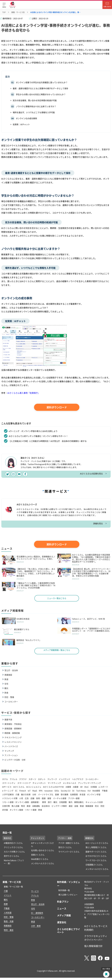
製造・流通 (9, 921)
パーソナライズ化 (46, 794)
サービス (35, 891)
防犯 (102, 806)
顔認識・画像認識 (12, 733)
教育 (44, 802)
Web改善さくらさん (40, 859)
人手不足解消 (8, 794)
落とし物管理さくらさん (96, 847)
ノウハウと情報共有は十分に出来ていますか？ (36, 106)
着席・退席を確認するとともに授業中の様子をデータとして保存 (40, 88)
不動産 (105, 791)
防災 (97, 806)
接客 (49, 798)
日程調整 (63, 802)
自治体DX (46, 806)
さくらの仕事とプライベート (69, 931)
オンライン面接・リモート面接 (23, 810)
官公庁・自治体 (11, 670)
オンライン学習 (94, 794)
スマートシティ (9, 783)
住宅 (6, 684)
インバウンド (64, 779)
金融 (76, 806)
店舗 (32, 798)
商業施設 (8, 675)
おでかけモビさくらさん (96, 856)
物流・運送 (9, 930)
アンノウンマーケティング (89, 783)
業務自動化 (79, 802)
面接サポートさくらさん (96, 852)
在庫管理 (74, 794)
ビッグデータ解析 (59, 806)
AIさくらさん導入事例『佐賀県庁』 (24, 393)
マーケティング (54, 783)
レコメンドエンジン (13, 742)
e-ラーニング (8, 791)
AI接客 (68, 787)
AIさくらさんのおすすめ (53, 787)
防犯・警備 (9, 697)
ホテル (5, 779)
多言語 (82, 794)
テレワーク (52, 779)
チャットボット (39, 783)
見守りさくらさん (11, 856)
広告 (27, 798)
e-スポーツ (103, 787)
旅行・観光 (53, 802)
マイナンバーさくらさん (69, 852)
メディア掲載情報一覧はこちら (57, 650)
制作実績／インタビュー (69, 884)
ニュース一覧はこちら (57, 598)
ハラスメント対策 (10, 798)
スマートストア (24, 783)
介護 (17, 794)
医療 (57, 794)
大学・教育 (36, 926)
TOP (4, 12)
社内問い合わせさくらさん (43, 850)
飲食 (6, 693)
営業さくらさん (38, 855)
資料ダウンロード (57, 407)
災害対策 (6, 806)
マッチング (9, 751)
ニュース (62, 908)
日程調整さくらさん (94, 865)
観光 (6, 688)
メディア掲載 (64, 915)
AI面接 (76, 787)
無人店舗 (15, 806)
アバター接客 (74, 798)
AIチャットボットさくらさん (42, 844)
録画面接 (89, 806)
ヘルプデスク (78, 779)
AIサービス (7, 787)
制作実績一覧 (64, 890)
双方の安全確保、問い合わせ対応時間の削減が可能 (35, 100)
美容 (29, 806)
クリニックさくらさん (13, 847)
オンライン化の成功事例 (26, 118)
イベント (8, 895)
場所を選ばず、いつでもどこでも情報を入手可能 (34, 112)
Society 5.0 (66, 791)
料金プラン (63, 902)
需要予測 (8, 720)
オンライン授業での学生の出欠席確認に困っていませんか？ (42, 82)
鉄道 (6, 679)
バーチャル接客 (60, 798)
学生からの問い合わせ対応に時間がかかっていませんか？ (41, 94)
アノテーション (11, 755)
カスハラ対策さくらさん (14, 852)
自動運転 (36, 806)
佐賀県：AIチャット (21, 124)
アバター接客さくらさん (69, 843)
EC (16, 791)
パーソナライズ (11, 746)
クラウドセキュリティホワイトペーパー (96, 938)
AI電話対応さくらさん (13, 843)
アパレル (14, 779)
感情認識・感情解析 (13, 728)
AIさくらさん (19, 787)
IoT (29, 791)
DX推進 (94, 787)
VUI (89, 791)
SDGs (57, 791)
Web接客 (96, 791)
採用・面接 (41, 798)
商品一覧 (7, 833)
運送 (71, 806)
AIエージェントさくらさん (97, 843)
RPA (41, 791)
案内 (70, 802)
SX (73, 791)
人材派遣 (8, 913)
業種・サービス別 (18, 12)
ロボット (42, 779)
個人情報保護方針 (93, 946)
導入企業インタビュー (68, 895)
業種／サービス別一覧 (13, 887)
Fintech (23, 791)
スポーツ (32, 779)
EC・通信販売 (37, 913)
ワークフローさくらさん (96, 860)
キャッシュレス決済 (94, 802)
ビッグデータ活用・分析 (15, 760)
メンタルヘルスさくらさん (43, 863)
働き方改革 (26, 794)
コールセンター (11, 702)
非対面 (5, 810)
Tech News (81, 791)
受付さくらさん (65, 847)
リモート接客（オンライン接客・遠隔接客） (21, 802)
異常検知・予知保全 (13, 724)
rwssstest (48, 791)
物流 (23, 806)
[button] (4, 5)
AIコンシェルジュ (34, 787)
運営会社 (62, 922)
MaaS (35, 791)
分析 (34, 794)
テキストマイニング (13, 737)
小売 (21, 798)
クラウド (23, 779)
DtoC (87, 787)
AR (81, 787)
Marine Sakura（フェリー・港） (14, 862)
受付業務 (64, 794)
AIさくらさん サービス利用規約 (96, 928)
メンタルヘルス (70, 783)
